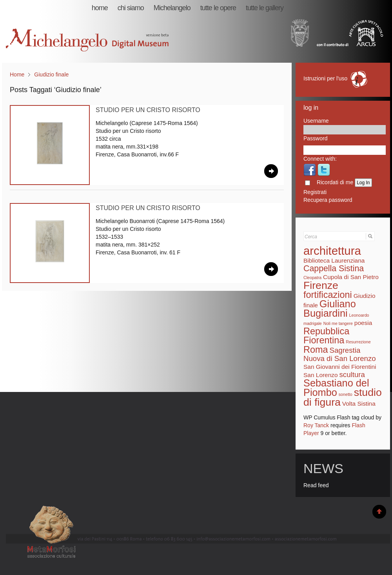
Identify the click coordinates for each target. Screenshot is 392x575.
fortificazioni (328, 295)
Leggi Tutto (271, 171)
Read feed (316, 485)
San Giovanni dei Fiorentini (340, 367)
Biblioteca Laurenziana (334, 260)
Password (315, 138)
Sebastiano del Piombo (336, 388)
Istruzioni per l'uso (336, 78)
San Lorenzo (321, 375)
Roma (316, 350)
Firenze (321, 285)
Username (316, 121)
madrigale (313, 323)
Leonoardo (359, 315)
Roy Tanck (316, 425)
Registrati (315, 192)
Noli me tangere (338, 323)
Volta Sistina (359, 404)
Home (17, 74)
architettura (332, 251)
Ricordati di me (335, 182)
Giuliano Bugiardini (330, 308)
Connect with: (320, 159)
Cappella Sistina (334, 268)
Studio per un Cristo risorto (148, 110)
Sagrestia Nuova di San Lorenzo (340, 354)
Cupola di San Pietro (351, 277)
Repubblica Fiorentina (326, 336)
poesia (363, 323)
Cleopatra (312, 278)
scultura (352, 375)
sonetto (346, 394)
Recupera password (328, 200)
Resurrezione (358, 342)
